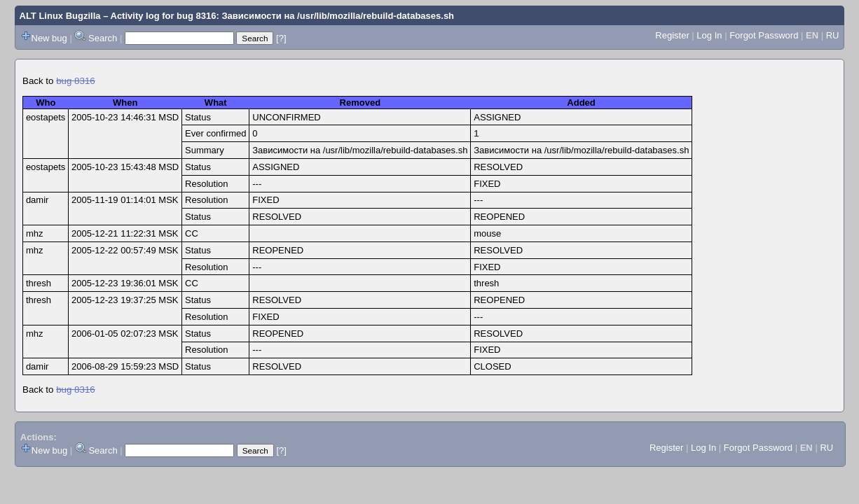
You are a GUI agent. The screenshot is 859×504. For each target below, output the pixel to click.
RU (833, 35)
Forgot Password (764, 35)
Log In (709, 35)
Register (672, 35)
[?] (281, 38)
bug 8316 (76, 81)
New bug (49, 38)
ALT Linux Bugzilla (60, 16)
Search (103, 38)
